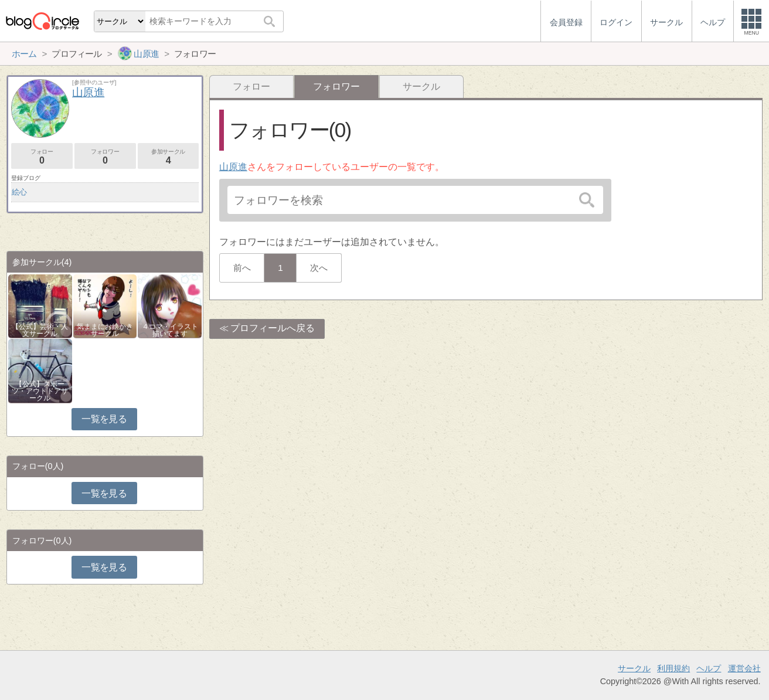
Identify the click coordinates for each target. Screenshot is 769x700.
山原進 (233, 167)
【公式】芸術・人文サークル (40, 330)
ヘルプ (709, 668)
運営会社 (744, 668)
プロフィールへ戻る (273, 328)
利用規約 (673, 668)
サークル (421, 86)
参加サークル (169, 157)
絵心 (19, 192)
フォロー (251, 86)
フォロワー (105, 157)
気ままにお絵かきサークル (105, 330)
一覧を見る (104, 419)
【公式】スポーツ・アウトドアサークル (40, 391)
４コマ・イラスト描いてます (170, 330)
